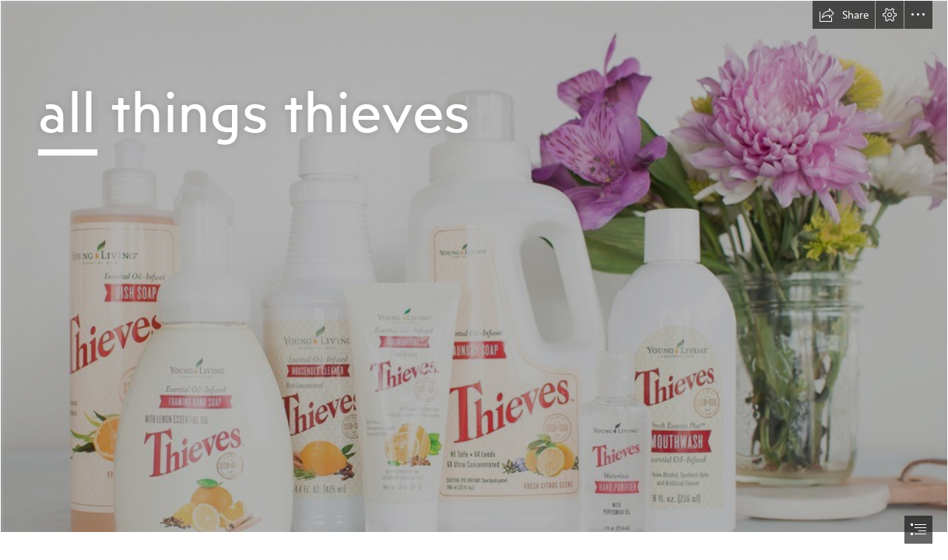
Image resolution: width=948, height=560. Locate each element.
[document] (474, 280)
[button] (844, 15)
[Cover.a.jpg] (474, 266)
